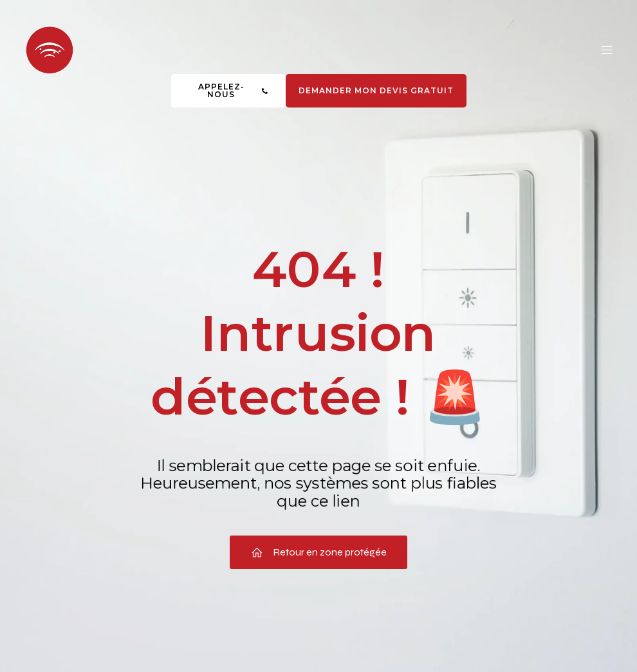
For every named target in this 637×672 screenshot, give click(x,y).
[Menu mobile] (607, 50)
